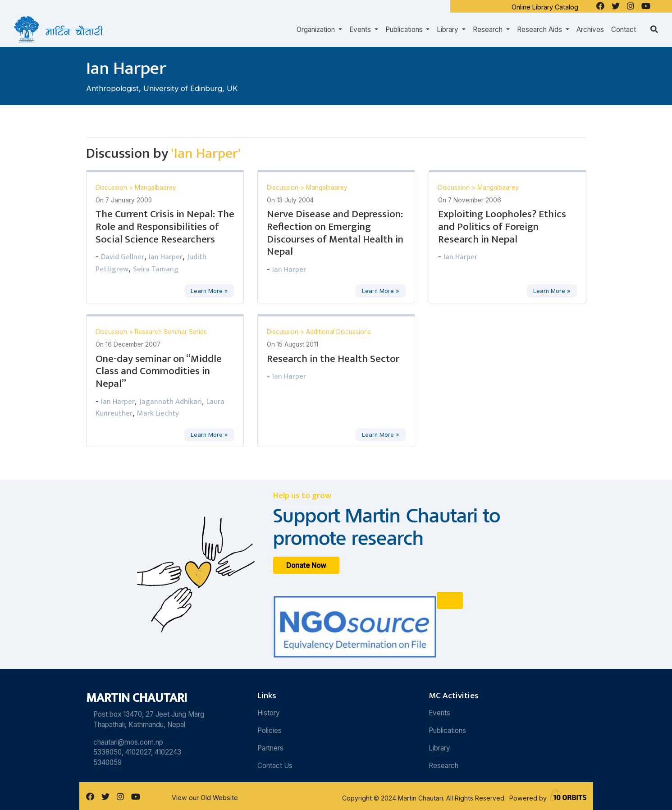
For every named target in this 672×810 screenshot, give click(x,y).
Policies (270, 730)
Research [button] (489, 30)
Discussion (112, 188)
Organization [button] (317, 30)
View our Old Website (205, 798)
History (269, 713)
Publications (447, 730)
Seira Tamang (156, 269)
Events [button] (361, 30)
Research (443, 766)
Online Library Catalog (545, 7)
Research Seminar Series (171, 332)
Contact (624, 30)
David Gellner (123, 257)
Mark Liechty (158, 413)
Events (439, 713)
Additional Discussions (338, 332)
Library (439, 748)
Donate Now (306, 565)
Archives (590, 30)
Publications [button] (405, 30)
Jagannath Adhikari (171, 402)
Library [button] (448, 30)
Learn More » (209, 291)
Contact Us (275, 766)
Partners (270, 748)
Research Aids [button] (540, 30)
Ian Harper (166, 257)
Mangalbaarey (155, 188)
